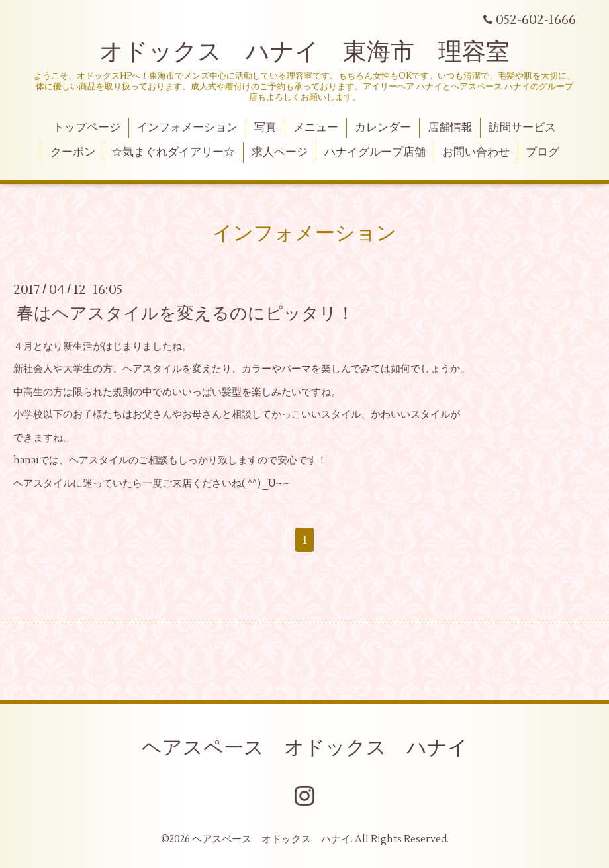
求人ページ (280, 152)
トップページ (87, 128)
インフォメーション (187, 128)
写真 (265, 128)
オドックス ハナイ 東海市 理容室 (304, 52)
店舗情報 (450, 128)
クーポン (73, 152)
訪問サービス (522, 128)
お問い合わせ (476, 152)
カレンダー (383, 128)
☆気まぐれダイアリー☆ (173, 152)
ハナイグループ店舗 (375, 152)
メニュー (316, 128)
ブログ (542, 152)
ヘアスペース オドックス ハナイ (305, 748)
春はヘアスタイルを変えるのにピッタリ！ (185, 313)
